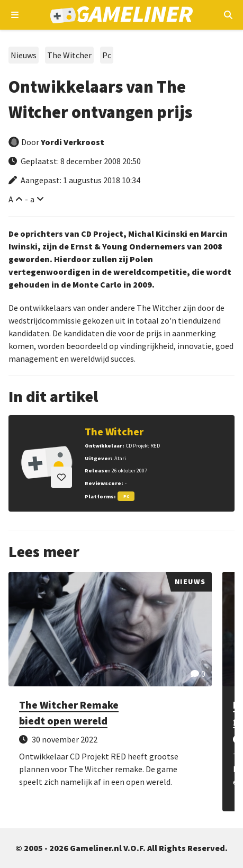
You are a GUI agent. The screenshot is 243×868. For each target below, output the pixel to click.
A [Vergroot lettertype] (11, 199)
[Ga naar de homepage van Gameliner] (121, 15)
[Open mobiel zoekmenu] (228, 15)
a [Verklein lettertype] (32, 199)
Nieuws (24, 55)
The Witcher (69, 55)
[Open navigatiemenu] (15, 15)
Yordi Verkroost (73, 142)
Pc (107, 55)
